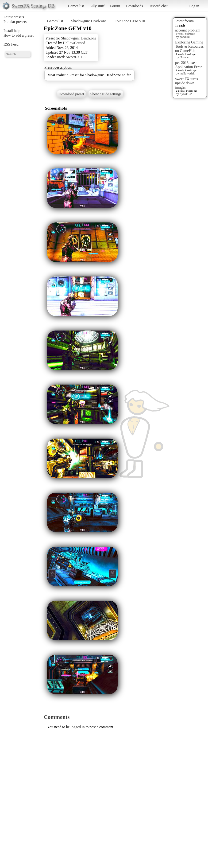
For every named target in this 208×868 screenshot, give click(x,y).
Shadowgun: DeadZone (89, 21)
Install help (12, 31)
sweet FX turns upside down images (187, 83)
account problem (188, 30)
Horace (184, 57)
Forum (115, 6)
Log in (194, 6)
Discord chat (158, 6)
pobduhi (185, 37)
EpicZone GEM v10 (130, 21)
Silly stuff (97, 6)
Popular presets (15, 22)
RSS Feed (11, 44)
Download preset (71, 94)
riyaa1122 (186, 94)
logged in (78, 727)
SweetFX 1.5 (76, 57)
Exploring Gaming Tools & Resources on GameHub (189, 46)
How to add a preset (19, 35)
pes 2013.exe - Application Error (188, 65)
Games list (76, 6)
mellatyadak (187, 73)
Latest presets (14, 17)
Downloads (134, 6)
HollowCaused (74, 43)
